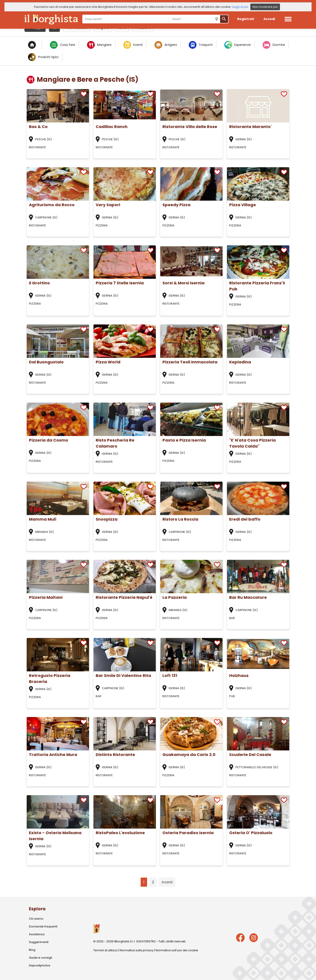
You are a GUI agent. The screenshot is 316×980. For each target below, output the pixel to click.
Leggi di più (240, 7)
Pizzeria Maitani (46, 597)
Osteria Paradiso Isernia (188, 833)
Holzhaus (239, 675)
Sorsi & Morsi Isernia (183, 283)
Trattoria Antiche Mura (53, 755)
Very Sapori (108, 205)
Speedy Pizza (176, 205)
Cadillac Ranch (112, 127)
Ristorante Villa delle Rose (190, 127)
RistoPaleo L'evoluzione (120, 833)
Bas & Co (38, 127)
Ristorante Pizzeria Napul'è (124, 597)
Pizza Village (243, 205)
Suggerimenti (39, 942)
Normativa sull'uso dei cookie (177, 950)
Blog (32, 950)
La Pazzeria (175, 597)
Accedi (269, 19)
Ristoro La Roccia (180, 519)
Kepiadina (240, 362)
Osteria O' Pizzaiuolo (251, 833)
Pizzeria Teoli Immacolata (190, 362)
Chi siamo (36, 919)
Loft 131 (170, 675)
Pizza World (108, 362)
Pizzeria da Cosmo (49, 440)
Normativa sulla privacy (137, 950)
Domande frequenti (43, 926)
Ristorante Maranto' (250, 127)
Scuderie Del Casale (250, 755)
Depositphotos (40, 965)
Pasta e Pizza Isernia (184, 440)
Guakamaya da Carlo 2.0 (189, 755)
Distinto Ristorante (115, 755)
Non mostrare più (265, 7)
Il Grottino (39, 283)
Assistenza (37, 934)
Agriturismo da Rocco (52, 205)
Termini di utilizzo (105, 950)
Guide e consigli (41, 958)
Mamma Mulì (43, 519)
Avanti (167, 882)
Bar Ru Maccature (248, 597)
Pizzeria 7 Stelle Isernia (120, 283)
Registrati (246, 19)
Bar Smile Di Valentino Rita (123, 675)
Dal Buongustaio (46, 362)
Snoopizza (107, 519)
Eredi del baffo (245, 519)
